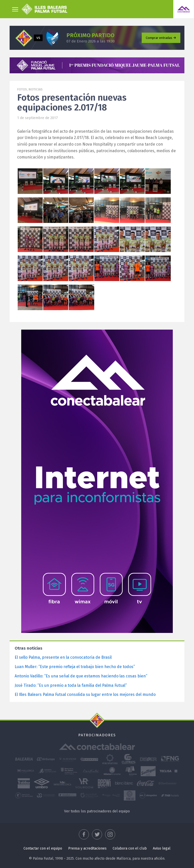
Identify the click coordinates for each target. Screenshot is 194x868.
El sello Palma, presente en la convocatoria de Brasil (63, 657)
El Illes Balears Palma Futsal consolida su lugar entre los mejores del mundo (85, 694)
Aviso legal (162, 848)
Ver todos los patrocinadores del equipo (97, 811)
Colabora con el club (130, 848)
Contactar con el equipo (43, 848)
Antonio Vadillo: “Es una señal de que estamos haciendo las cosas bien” (81, 676)
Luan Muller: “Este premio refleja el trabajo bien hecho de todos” (75, 667)
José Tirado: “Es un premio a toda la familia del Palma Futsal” (71, 685)
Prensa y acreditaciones (87, 848)
